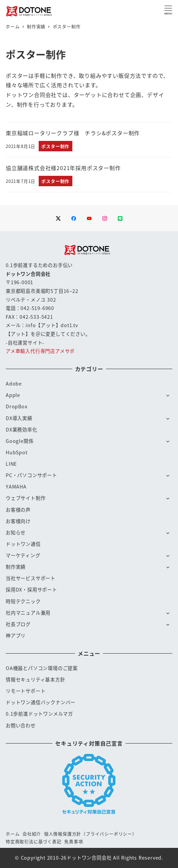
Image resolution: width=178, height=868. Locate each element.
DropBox (17, 406)
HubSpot (17, 452)
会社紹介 (32, 834)
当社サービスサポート (31, 578)
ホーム (13, 834)
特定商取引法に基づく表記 (34, 841)
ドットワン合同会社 (89, 858)
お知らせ (16, 532)
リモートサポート (26, 691)
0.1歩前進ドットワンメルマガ (39, 714)
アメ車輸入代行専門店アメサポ (40, 351)
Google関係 (20, 441)
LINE (11, 464)
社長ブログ (18, 624)
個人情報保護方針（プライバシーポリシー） (91, 834)
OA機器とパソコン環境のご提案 (42, 668)
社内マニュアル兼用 (28, 613)
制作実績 (16, 567)
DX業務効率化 (22, 429)
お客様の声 (18, 510)
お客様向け (18, 521)
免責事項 (74, 841)
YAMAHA (16, 487)
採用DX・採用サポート (31, 590)
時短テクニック (23, 601)
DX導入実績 (19, 418)
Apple (13, 395)
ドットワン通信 (23, 544)
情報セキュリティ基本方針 (35, 679)
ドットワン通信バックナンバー (41, 702)
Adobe (14, 384)
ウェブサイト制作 (26, 498)
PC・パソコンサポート (31, 475)
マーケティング (23, 555)
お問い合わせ (21, 725)
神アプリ (16, 635)
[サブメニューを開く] (168, 395)
